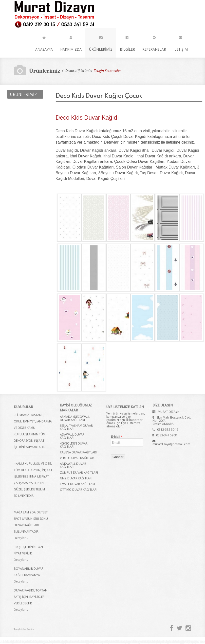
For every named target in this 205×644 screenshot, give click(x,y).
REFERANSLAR (154, 43)
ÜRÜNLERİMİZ (101, 43)
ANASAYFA (44, 43)
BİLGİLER (127, 43)
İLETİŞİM (181, 43)
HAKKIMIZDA (71, 43)
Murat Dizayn (54, 14)
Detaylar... (21, 540)
